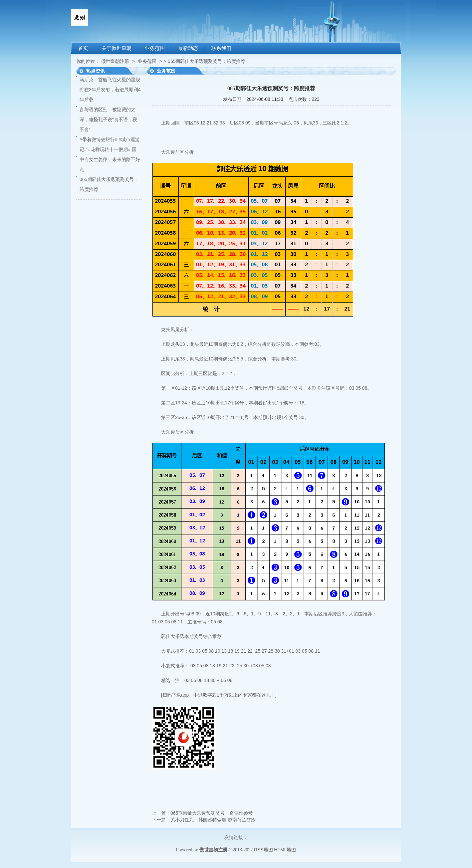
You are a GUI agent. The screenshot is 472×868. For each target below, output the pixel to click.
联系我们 (221, 48)
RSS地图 (263, 850)
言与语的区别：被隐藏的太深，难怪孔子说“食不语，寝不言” (108, 119)
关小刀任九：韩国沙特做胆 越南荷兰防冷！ (215, 820)
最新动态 (188, 48)
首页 (83, 48)
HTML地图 (285, 850)
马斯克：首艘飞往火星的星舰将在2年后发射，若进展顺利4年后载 (110, 90)
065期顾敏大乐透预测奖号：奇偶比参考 (212, 813)
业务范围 (155, 48)
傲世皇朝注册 (115, 61)
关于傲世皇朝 (117, 48)
